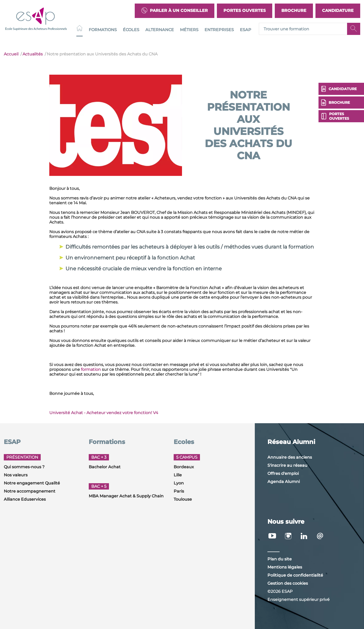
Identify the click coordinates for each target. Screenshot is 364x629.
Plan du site (280, 559)
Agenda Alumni (284, 482)
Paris (179, 491)
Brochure (294, 11)
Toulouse (183, 499)
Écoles (131, 30)
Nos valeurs (16, 475)
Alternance (160, 30)
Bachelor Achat (105, 467)
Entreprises (219, 30)
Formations (103, 30)
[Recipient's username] (303, 29)
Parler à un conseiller (175, 11)
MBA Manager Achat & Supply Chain (126, 496)
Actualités (33, 54)
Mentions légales (285, 567)
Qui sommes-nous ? (24, 467)
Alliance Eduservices (25, 499)
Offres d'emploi (283, 473)
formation (91, 369)
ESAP (246, 30)
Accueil (11, 54)
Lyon (179, 483)
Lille (178, 475)
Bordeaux (184, 467)
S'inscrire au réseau (287, 465)
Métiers (189, 30)
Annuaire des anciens (290, 457)
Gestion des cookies (288, 583)
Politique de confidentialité (295, 575)
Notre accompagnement (30, 491)
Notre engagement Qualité (32, 483)
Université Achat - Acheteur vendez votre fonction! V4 (104, 413)
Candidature (338, 11)
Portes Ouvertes (245, 11)
